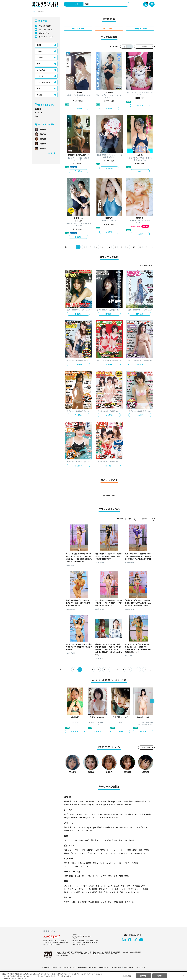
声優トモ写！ (70, 830)
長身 (143, 850)
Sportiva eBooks (110, 818)
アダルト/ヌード (132, 892)
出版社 (39, 45)
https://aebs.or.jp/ (62, 955)
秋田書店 (68, 801)
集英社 (131, 801)
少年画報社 (69, 805)
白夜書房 (105, 805)
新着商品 (38, 109)
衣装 (38, 64)
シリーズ (40, 58)
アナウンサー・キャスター (112, 889)
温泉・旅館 (121, 876)
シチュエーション (43, 82)
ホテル (107, 876)
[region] (93, 976)
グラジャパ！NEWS (46, 37)
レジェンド (90, 892)
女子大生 (138, 886)
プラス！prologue (89, 827)
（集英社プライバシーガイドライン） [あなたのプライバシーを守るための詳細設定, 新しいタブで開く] (15, 978)
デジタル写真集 (45, 26)
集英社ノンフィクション (93, 818)
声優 (125, 886)
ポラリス (79, 830)
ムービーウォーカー (124, 805)
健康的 (70, 853)
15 (139, 670)
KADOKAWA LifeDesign (106, 801)
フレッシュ (85, 853)
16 (145, 670)
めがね (111, 840)
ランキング (39, 113)
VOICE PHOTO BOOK (119, 827)
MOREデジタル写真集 (121, 814)
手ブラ (70, 902)
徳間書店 (84, 805)
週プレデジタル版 (46, 30)
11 (140, 247)
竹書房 (77, 805)
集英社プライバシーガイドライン (64, 967)
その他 (39, 95)
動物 (118, 902)
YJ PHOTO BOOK (89, 814)
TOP (34, 12)
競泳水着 (97, 840)
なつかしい (114, 863)
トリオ (80, 876)
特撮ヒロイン (73, 892)
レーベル (40, 51)
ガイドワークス (79, 801)
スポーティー (102, 853)
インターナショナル (122, 853)
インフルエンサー (138, 889)
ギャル (140, 853)
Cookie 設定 (104, 967)
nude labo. (88, 830)
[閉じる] (183, 975)
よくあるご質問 (116, 967)
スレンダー (73, 850)
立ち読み (78, 108)
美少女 (70, 863)
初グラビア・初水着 (88, 902)
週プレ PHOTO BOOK (73, 814)
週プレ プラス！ (45, 33)
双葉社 (112, 805)
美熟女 (99, 863)
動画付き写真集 (103, 827)
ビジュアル (41, 70)
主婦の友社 (139, 801)
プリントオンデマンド (137, 827)
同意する (160, 976)
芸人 (103, 892)
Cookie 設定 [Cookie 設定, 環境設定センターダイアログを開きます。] (127, 976)
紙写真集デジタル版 (72, 827)
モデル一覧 (51, 153)
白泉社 (97, 805)
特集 (36, 116)
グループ (93, 876)
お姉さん (84, 863)
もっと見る (146, 747)
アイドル (87, 886)
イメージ (40, 76)
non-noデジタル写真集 (140, 814)
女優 (100, 886)
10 (134, 247)
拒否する (143, 976)
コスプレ (71, 840)
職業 (38, 88)
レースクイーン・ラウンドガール (81, 889)
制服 (84, 840)
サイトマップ (140, 967)
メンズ (107, 902)
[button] (152, 701)
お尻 (100, 850)
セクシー (146, 863)
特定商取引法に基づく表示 (88, 967)
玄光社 (119, 801)
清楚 (69, 866)
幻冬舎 (125, 801)
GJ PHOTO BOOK (104, 814)
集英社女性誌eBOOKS (73, 818)
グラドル (72, 886)
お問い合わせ (128, 967)
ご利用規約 (46, 967)
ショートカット (116, 850)
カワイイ (130, 863)
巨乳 (88, 850)
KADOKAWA (91, 801)
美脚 (132, 850)
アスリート (117, 892)
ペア (69, 876)
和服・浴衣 (126, 840)
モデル (113, 886)
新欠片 (91, 805)
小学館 (148, 801)
